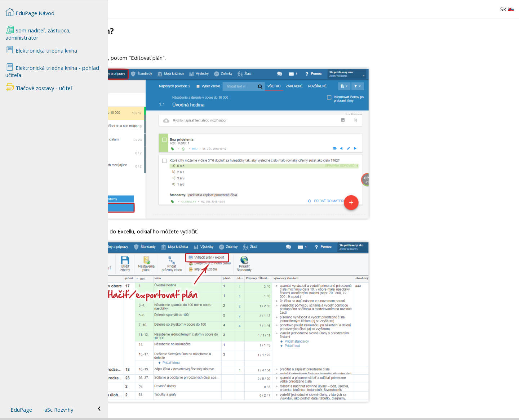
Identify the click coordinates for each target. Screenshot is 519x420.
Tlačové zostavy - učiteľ (39, 87)
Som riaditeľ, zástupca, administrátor (38, 33)
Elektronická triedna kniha (41, 50)
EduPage (21, 410)
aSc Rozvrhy (59, 410)
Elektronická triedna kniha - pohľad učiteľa (52, 71)
